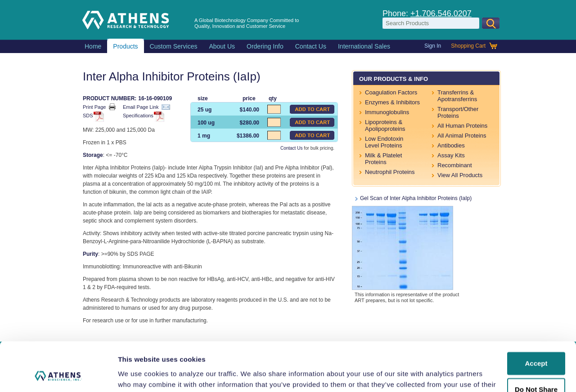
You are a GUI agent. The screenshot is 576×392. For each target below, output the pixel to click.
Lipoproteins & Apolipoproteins (385, 125)
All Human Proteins (462, 126)
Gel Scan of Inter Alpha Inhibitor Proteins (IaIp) (412, 243)
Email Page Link (146, 107)
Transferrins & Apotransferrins (457, 96)
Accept (536, 318)
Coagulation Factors (391, 92)
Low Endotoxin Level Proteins (384, 142)
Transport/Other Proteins (458, 112)
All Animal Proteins (462, 136)
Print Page (99, 107)
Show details (139, 374)
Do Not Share (536, 344)
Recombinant (455, 165)
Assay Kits (451, 155)
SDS (92, 116)
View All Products (460, 175)
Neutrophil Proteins (390, 172)
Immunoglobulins (387, 112)
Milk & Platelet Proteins (383, 159)
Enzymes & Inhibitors (392, 102)
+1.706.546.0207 (441, 13)
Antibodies (451, 145)
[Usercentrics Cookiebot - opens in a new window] (58, 374)
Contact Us (291, 148)
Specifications (142, 116)
